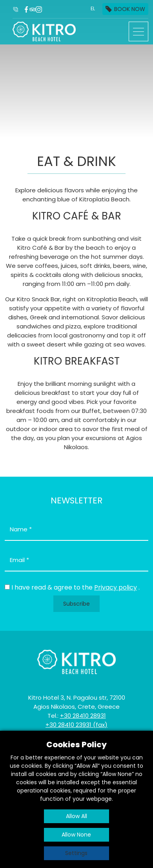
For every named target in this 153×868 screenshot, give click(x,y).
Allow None (76, 835)
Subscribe (76, 604)
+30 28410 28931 (83, 716)
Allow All (76, 816)
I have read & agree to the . (76, 587)
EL (93, 8)
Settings (76, 853)
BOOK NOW (130, 9)
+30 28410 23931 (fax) (76, 725)
